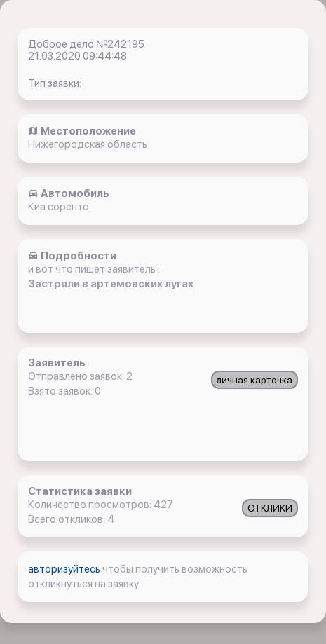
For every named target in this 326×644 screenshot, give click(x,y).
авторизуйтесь (65, 569)
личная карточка (254, 380)
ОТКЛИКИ (270, 508)
